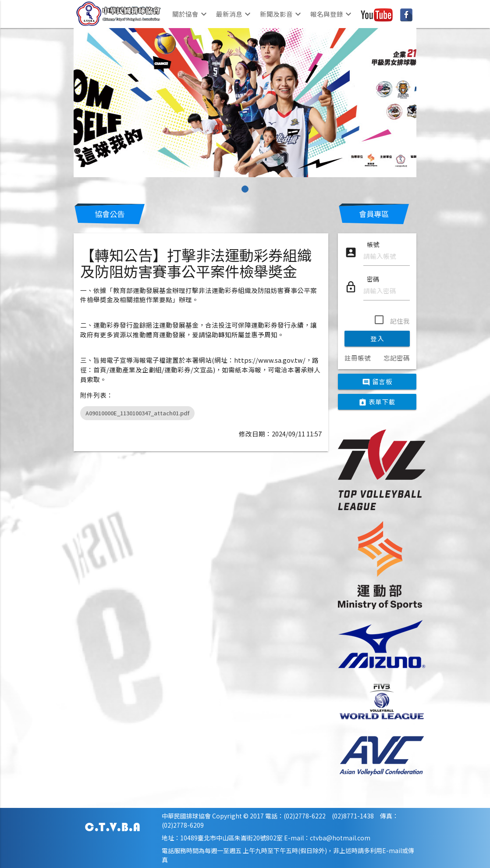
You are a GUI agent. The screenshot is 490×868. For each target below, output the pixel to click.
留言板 (377, 382)
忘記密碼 (397, 358)
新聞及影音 (282, 14)
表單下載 (377, 402)
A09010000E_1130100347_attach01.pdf (137, 413)
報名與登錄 (332, 14)
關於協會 (191, 14)
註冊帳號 (358, 358)
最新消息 (234, 14)
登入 (377, 338)
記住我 (400, 321)
